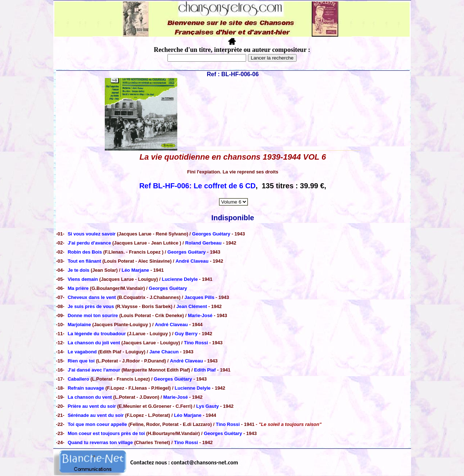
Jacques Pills (199, 297)
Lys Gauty (207, 406)
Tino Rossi (196, 343)
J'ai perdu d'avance (90, 243)
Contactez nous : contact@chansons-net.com (184, 462)
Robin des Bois (85, 252)
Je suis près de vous (91, 306)
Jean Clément (192, 306)
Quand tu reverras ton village (101, 442)
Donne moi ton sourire (93, 315)
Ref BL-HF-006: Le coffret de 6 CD (197, 186)
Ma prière (78, 288)
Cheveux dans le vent (92, 297)
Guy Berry (186, 334)
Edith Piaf (205, 370)
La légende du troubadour (97, 334)
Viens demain (83, 279)
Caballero (79, 379)
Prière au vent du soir (92, 406)
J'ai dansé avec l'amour (94, 370)
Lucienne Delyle (180, 279)
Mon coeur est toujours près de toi (106, 433)
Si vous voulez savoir (92, 234)
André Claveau (192, 261)
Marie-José (200, 315)
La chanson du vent (90, 397)
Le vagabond (83, 352)
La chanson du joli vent (95, 343)
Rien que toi (82, 361)
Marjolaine (80, 325)
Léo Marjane (135, 270)
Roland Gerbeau (203, 243)
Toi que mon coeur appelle (98, 424)
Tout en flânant (85, 261)
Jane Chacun (164, 352)
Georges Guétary (211, 234)
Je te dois (79, 270)
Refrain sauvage (86, 388)
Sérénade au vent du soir (96, 415)
